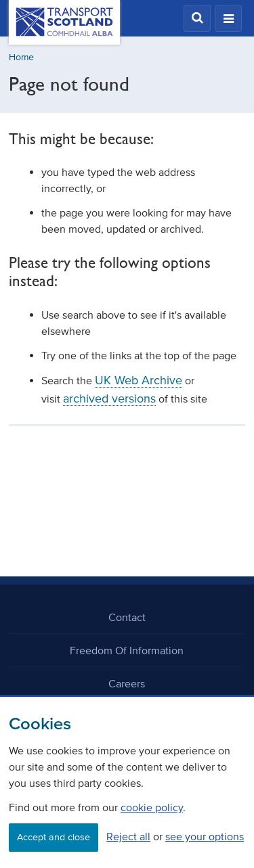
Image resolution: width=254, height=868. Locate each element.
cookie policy (152, 807)
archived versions (109, 398)
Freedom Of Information (127, 650)
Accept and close (54, 837)
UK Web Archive (139, 380)
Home (21, 57)
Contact (127, 617)
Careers (127, 683)
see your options (205, 836)
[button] (197, 18)
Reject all (128, 836)
